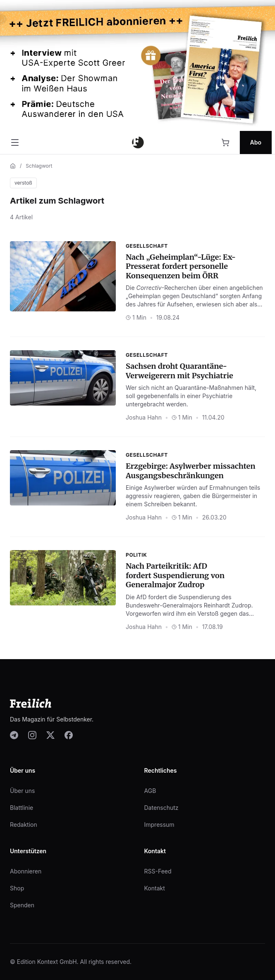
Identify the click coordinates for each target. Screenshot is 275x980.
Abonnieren (26, 871)
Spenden (22, 905)
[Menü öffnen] (15, 142)
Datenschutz (161, 808)
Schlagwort (39, 166)
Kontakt (155, 888)
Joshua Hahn (144, 417)
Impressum (159, 825)
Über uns (22, 791)
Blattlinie (22, 808)
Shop (17, 888)
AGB (150, 791)
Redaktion (24, 825)
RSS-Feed (158, 871)
